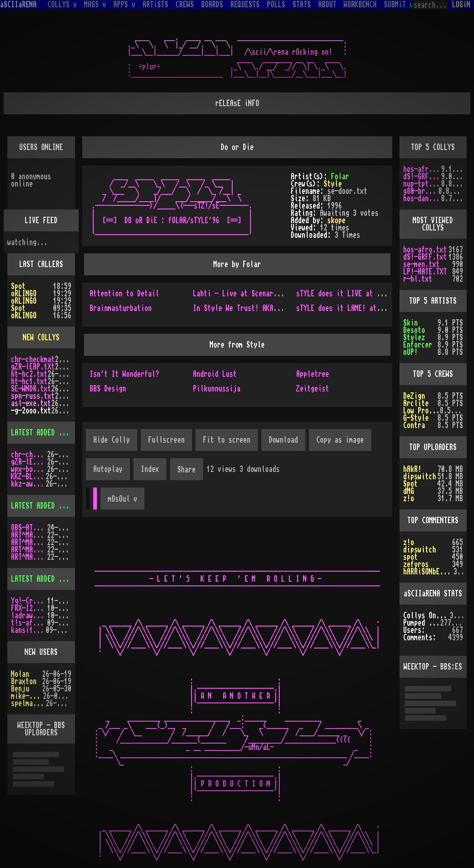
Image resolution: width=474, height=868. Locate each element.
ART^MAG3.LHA (29, 535)
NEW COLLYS (41, 338)
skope (336, 220)
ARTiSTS (155, 5)
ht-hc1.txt (29, 381)
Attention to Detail (124, 294)
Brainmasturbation (121, 308)
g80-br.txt (421, 191)
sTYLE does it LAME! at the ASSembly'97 (366, 308)
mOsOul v (122, 499)
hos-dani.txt (422, 198)
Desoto (414, 330)
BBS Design (108, 389)
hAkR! (412, 469)
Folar (340, 177)
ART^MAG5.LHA (29, 550)
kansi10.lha (28, 630)
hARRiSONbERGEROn (429, 572)
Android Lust (215, 374)
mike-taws (27, 696)
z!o (409, 498)
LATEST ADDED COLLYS (46, 433)
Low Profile (421, 411)
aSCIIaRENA (18, 5)
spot (410, 557)
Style (333, 184)
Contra (414, 425)
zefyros (416, 564)
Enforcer (418, 345)
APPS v (124, 5)
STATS (302, 5)
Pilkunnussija (217, 389)
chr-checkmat (33, 359)
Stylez (414, 338)
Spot (18, 286)
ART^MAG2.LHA (29, 557)
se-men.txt (421, 264)
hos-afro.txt (422, 169)
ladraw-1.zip (29, 616)
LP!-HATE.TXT (425, 272)
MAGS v (95, 5)
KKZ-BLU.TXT (28, 477)
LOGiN (461, 5)
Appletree (313, 374)
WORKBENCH (360, 5)
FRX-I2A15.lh (29, 608)
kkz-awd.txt (28, 484)
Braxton (24, 681)
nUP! (410, 352)
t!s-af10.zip (29, 623)
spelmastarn (28, 703)
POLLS (276, 5)
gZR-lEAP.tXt (33, 367)
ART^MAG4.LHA (29, 542)
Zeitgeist (313, 389)
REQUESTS (245, 5)
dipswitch (420, 477)
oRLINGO (24, 294)
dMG (409, 491)
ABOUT (327, 5)
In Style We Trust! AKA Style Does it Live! (270, 308)
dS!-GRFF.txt (422, 177)
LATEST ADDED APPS (42, 579)
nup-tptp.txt (422, 184)
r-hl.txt (418, 279)
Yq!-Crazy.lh (29, 601)
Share (186, 470)
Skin (410, 323)
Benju (20, 689)
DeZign (414, 396)
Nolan (20, 674)
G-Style (416, 418)
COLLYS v (62, 5)
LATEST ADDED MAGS (42, 506)
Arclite (416, 403)
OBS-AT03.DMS (29, 528)
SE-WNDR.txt (31, 389)
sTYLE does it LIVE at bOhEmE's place (362, 294)
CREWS (185, 5)
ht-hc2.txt (29, 374)
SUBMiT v (399, 5)
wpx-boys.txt (29, 469)
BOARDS (212, 5)
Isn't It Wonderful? (124, 374)
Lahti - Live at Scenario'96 (242, 294)
